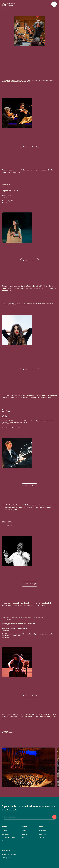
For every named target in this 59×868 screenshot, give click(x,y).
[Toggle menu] (54, 4)
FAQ (22, 838)
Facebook (43, 834)
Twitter (42, 838)
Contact (23, 831)
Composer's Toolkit (9, 838)
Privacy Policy (7, 858)
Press (4, 841)
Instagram (43, 831)
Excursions (6, 834)
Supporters (24, 834)
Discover (5, 831)
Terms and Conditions (10, 854)
